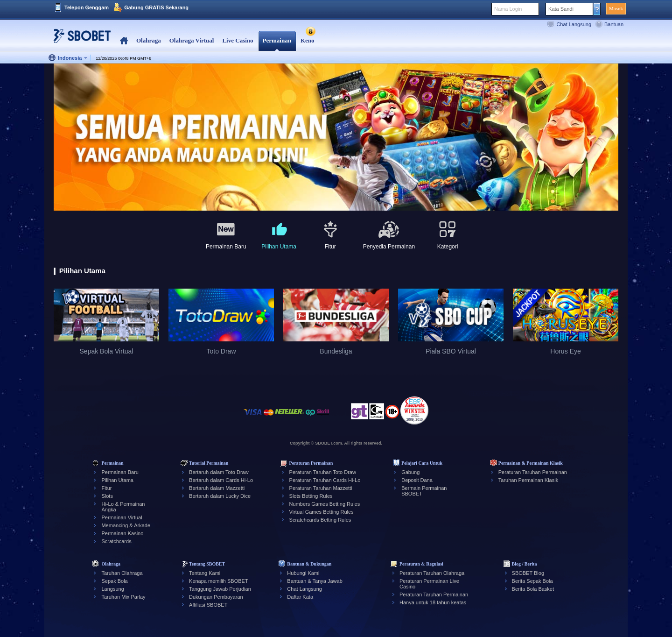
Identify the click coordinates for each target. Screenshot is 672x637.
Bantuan (614, 24)
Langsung (112, 589)
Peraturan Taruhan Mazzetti (321, 488)
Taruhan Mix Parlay (123, 597)
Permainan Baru (120, 472)
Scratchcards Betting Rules (320, 520)
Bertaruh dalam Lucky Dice (220, 496)
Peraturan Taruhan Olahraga (432, 573)
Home (124, 41)
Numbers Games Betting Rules (325, 504)
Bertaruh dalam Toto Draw (219, 472)
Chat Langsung (574, 24)
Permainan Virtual (122, 517)
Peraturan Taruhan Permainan (533, 472)
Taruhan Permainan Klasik (528, 480)
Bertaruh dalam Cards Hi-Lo (221, 480)
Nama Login (508, 9)
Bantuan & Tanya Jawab (315, 581)
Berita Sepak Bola (532, 581)
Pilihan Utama (117, 480)
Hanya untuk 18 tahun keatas (433, 602)
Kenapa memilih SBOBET (219, 581)
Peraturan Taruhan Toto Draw (323, 472)
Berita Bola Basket (533, 589)
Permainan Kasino (122, 533)
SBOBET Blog (528, 573)
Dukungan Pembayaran (216, 597)
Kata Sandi (561, 9)
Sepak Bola (114, 581)
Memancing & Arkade (126, 525)
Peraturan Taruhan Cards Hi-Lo (325, 480)
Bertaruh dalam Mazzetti (217, 488)
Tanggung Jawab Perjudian (220, 589)
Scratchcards (116, 541)
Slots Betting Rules (311, 496)
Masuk (616, 8)
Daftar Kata (300, 597)
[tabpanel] (336, 138)
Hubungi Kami (303, 573)
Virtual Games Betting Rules (322, 512)
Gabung (410, 472)
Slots (107, 496)
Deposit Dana (417, 480)
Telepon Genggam (87, 7)
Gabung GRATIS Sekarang (156, 7)
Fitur (106, 488)
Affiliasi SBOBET (208, 605)
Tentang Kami (205, 573)
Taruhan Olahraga (122, 573)
